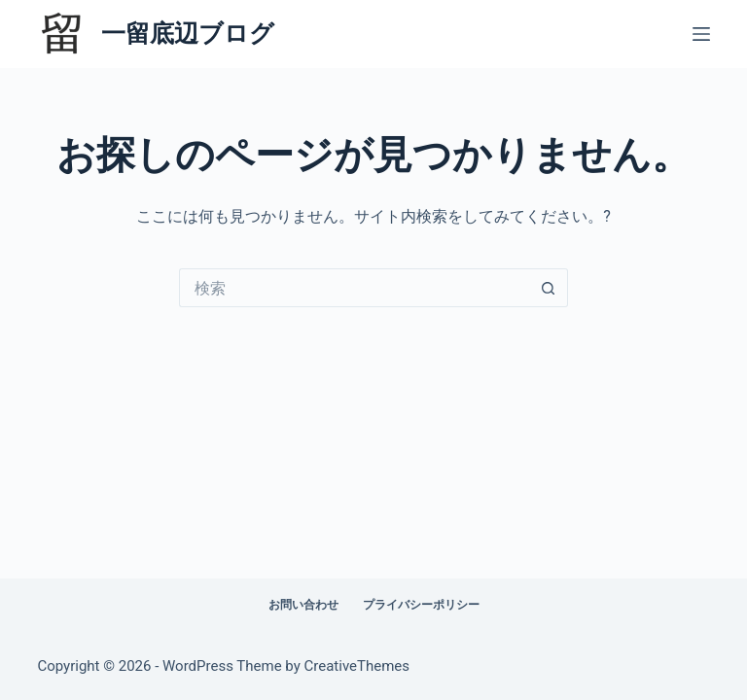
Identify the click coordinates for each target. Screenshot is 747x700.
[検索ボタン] (549, 288)
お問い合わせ (303, 605)
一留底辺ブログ (188, 34)
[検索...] (354, 288)
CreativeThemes (357, 666)
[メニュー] (701, 34)
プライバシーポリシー (421, 605)
